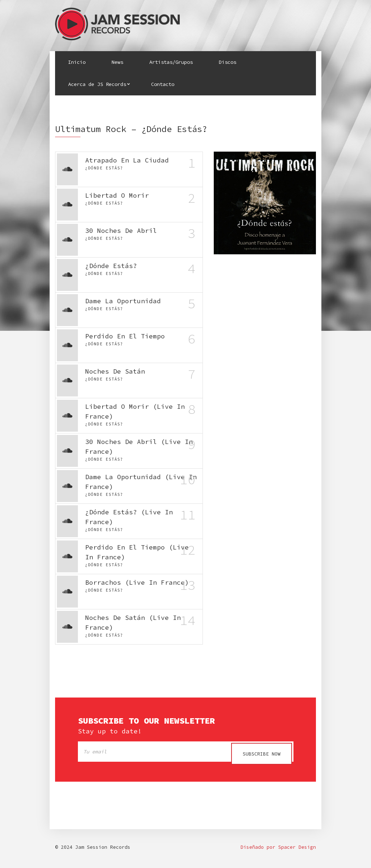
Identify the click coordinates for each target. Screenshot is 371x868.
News (117, 62)
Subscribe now (262, 754)
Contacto (163, 84)
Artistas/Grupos (171, 62)
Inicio (77, 62)
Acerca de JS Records (97, 84)
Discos (228, 62)
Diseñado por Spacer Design (278, 850)
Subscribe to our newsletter (146, 721)
